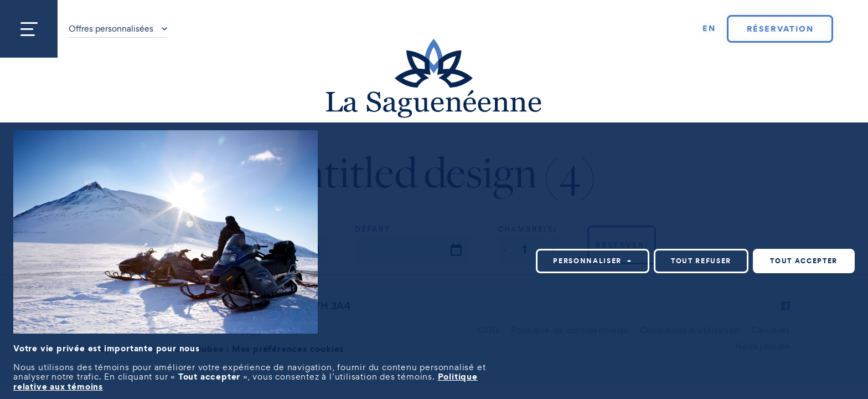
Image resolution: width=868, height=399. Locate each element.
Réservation (780, 29)
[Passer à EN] (709, 29)
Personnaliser (593, 261)
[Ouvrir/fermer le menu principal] (29, 29)
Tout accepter (804, 261)
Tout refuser (701, 261)
